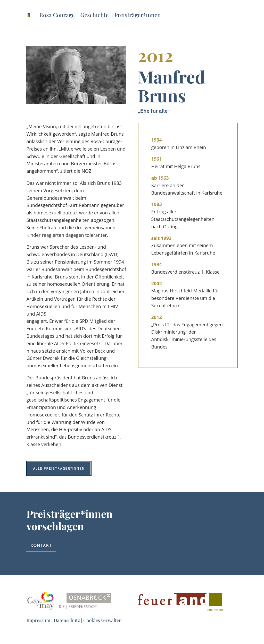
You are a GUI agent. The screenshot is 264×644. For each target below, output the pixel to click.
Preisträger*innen (137, 15)
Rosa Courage (57, 15)
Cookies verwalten (102, 620)
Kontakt (41, 545)
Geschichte (95, 15)
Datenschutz (67, 620)
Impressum (38, 620)
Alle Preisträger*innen (59, 468)
